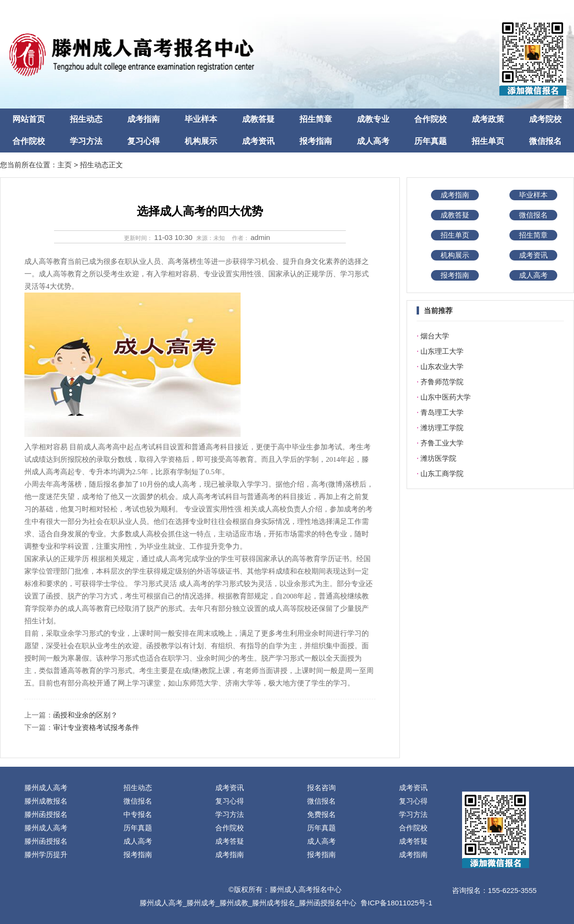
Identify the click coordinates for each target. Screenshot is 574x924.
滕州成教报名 (46, 801)
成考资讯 (258, 141)
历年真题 (430, 141)
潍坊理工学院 (442, 428)
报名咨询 (321, 788)
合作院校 (430, 119)
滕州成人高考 (46, 788)
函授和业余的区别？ (85, 715)
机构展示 (201, 141)
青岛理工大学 (442, 412)
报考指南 (316, 141)
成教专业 (373, 119)
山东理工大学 (442, 351)
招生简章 (316, 119)
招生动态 (86, 119)
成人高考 (373, 141)
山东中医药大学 (446, 397)
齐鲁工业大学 (442, 443)
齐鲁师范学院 (442, 382)
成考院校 (545, 119)
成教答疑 (258, 119)
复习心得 (143, 141)
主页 (65, 165)
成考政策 (488, 119)
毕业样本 (201, 119)
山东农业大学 (442, 366)
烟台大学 (435, 336)
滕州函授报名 (46, 814)
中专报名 (138, 814)
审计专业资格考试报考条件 (96, 727)
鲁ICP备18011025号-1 (397, 903)
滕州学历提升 (46, 854)
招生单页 (488, 141)
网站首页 (29, 119)
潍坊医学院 (438, 458)
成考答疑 (230, 841)
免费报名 (321, 814)
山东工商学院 (442, 473)
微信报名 (545, 141)
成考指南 (143, 119)
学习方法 (86, 141)
